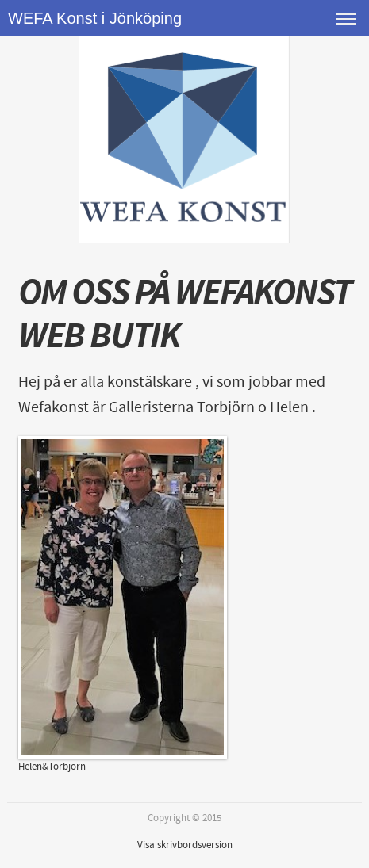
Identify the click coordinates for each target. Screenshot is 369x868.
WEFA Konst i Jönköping (95, 18)
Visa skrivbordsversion (185, 845)
